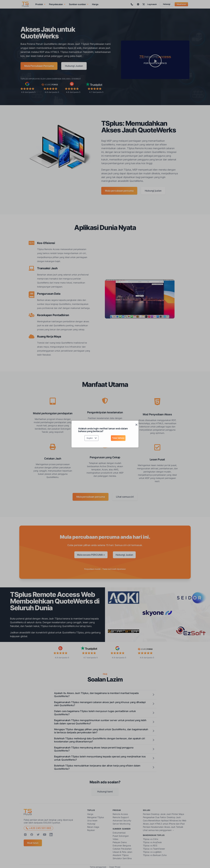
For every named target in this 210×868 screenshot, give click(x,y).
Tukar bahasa (118, 438)
